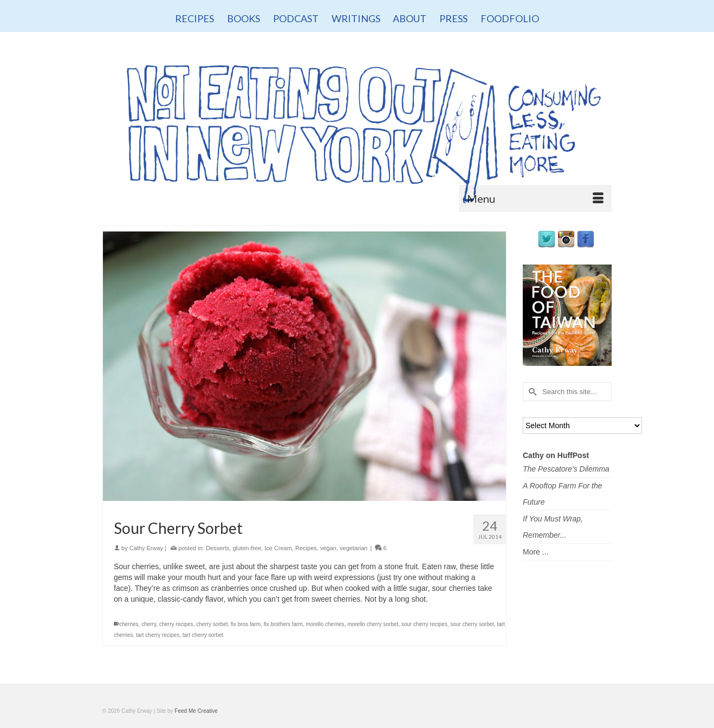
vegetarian (353, 548)
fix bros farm (246, 624)
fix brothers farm (283, 624)
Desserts (218, 548)
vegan (328, 548)
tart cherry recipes (158, 635)
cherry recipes (176, 624)
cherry (149, 624)
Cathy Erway (146, 548)
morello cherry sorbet (373, 624)
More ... (535, 552)
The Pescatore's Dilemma (566, 469)
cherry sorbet (212, 624)
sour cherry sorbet (472, 624)
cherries (129, 624)
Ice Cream (278, 548)
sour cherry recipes (424, 624)
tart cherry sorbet (203, 635)
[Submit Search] (531, 392)
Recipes (306, 548)
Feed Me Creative (196, 711)
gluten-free (247, 548)
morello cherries (325, 624)
